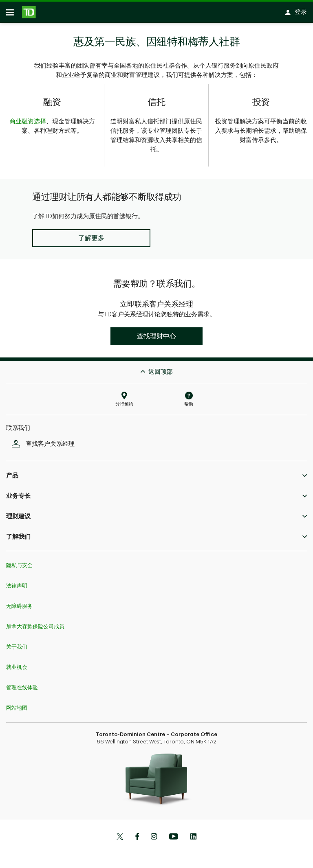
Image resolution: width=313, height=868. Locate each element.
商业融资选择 (28, 124)
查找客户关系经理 (45, 441)
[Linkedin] (193, 834)
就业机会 (17, 664)
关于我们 (17, 643)
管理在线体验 (22, 684)
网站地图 (17, 705)
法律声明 (17, 582)
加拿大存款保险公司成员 (35, 623)
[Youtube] (174, 834)
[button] (91, 235)
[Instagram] (154, 834)
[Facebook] (137, 834)
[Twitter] (120, 834)
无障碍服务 (19, 603)
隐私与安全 (19, 562)
